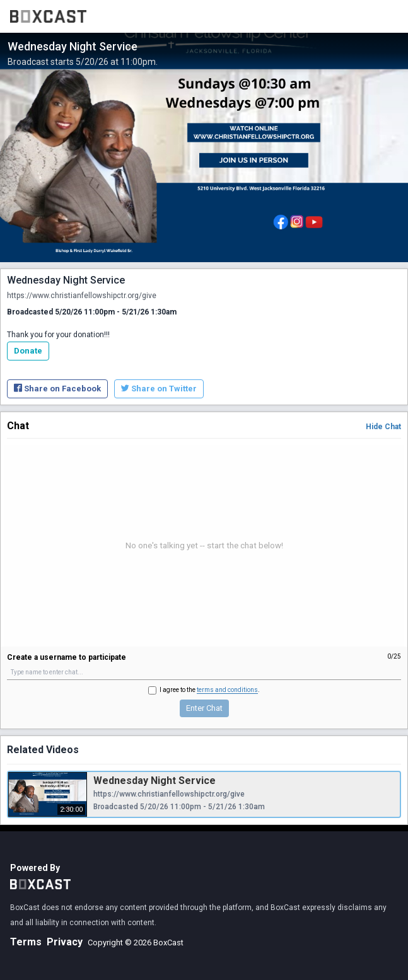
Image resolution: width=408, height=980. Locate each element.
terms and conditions (227, 690)
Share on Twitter (159, 389)
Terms (26, 942)
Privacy (65, 942)
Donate (28, 351)
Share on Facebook (57, 389)
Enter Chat (204, 708)
